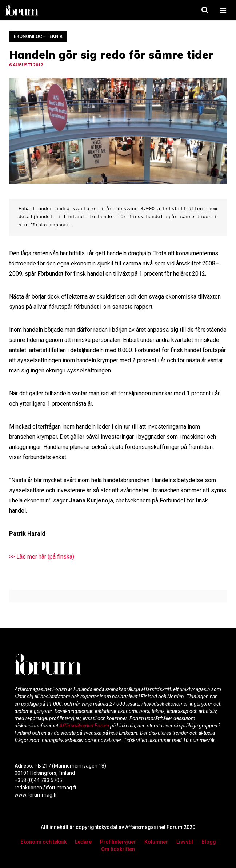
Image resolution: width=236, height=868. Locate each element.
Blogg (209, 842)
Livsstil (185, 842)
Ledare (83, 842)
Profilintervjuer (118, 842)
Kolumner (156, 842)
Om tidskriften (118, 849)
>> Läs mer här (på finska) (42, 557)
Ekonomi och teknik (38, 36)
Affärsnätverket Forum (85, 726)
